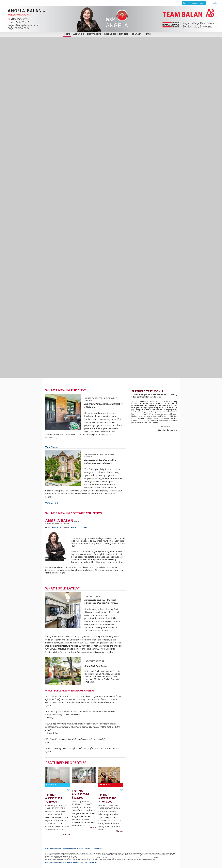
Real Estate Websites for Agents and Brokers (82, 862)
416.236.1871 (57, 527)
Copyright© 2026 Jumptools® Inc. (56, 862)
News (148, 34)
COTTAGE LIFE (94, 34)
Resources (110, 34)
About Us (79, 34)
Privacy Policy (68, 848)
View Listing (52, 503)
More (66, 834)
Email (85, 527)
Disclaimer (79, 848)
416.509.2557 (76, 527)
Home (67, 34)
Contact (137, 34)
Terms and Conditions (94, 848)
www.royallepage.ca (53, 848)
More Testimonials (167, 430)
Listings (124, 34)
